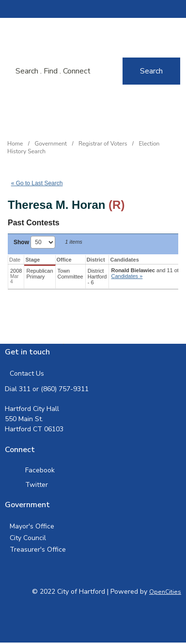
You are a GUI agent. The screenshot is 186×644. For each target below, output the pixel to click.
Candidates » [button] (127, 276)
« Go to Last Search (37, 183)
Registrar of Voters (103, 144)
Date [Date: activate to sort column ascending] (15, 260)
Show (34, 242)
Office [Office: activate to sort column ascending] (64, 260)
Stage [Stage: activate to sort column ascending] (32, 260)
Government (51, 144)
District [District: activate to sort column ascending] (96, 260)
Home (15, 144)
